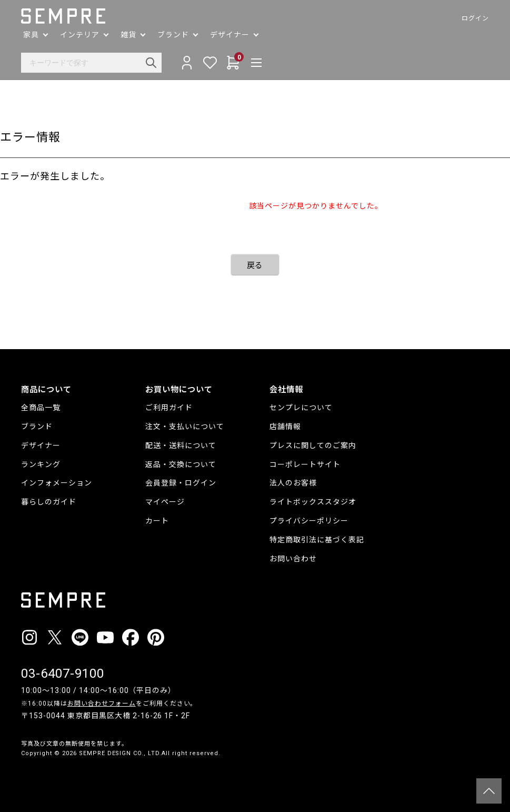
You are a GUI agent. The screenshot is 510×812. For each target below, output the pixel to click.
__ (24, 773)
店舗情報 (285, 427)
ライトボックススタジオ (313, 502)
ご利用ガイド (169, 408)
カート (157, 521)
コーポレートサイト (305, 464)
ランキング (41, 464)
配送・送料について (181, 445)
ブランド (37, 427)
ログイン (475, 18)
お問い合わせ (293, 559)
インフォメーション (57, 483)
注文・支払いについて (185, 427)
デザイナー (41, 445)
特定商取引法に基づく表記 (317, 540)
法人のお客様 (293, 483)
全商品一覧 (41, 408)
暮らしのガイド (49, 502)
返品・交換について (181, 464)
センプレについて (301, 408)
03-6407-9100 (63, 674)
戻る (255, 265)
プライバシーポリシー (309, 521)
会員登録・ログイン (181, 483)
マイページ (165, 502)
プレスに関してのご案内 (313, 445)
